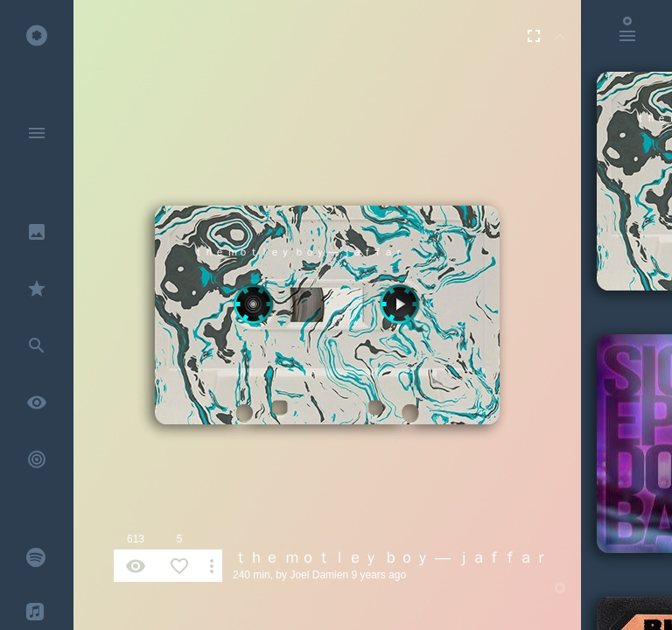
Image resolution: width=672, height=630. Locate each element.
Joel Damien (319, 575)
